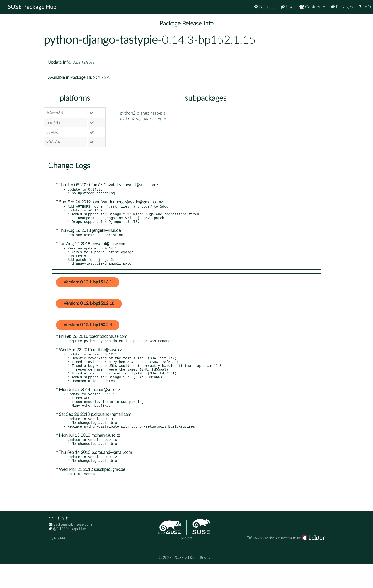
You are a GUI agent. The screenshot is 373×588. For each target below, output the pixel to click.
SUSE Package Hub (32, 7)
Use (287, 7)
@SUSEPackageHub (67, 553)
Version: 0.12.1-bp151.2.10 (89, 313)
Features (264, 7)
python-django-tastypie (101, 40)
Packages (342, 7)
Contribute (312, 7)
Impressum (57, 562)
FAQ (365, 7)
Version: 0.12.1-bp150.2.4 (88, 334)
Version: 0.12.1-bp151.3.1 (88, 292)
